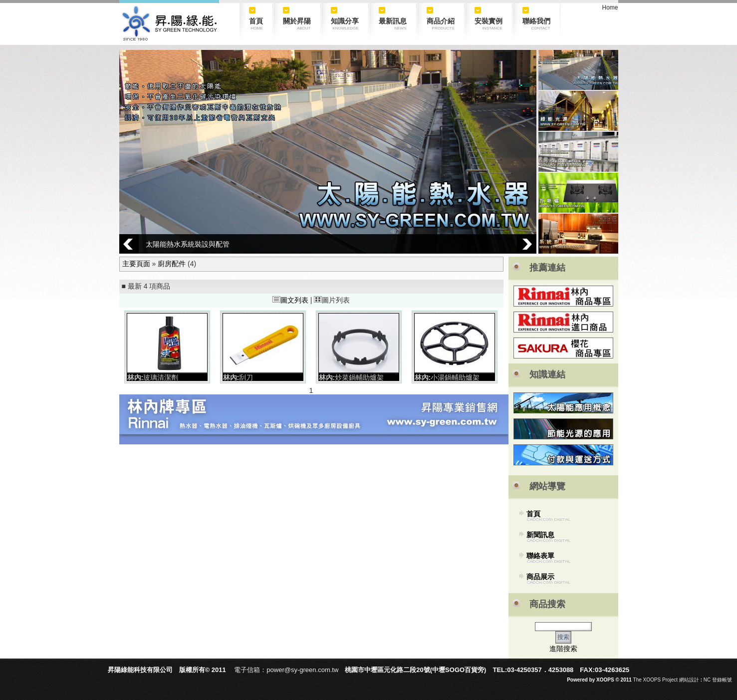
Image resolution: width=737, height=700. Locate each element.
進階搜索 (563, 649)
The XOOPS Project (655, 680)
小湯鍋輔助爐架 (455, 377)
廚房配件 (172, 264)
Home (610, 7)
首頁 (533, 514)
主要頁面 (136, 264)
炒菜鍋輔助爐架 (359, 377)
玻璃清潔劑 (161, 377)
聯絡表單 (540, 556)
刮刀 (246, 377)
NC (707, 680)
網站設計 (689, 680)
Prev (129, 244)
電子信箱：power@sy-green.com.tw (286, 670)
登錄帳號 (722, 680)
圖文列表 (290, 300)
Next (527, 244)
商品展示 (540, 577)
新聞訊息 (540, 535)
